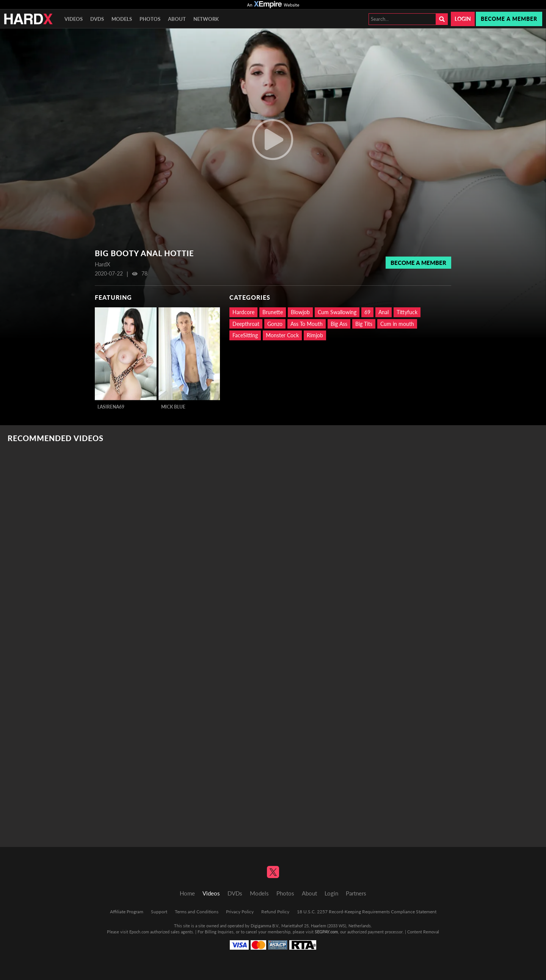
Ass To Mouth (307, 324)
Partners (356, 893)
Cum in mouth (397, 324)
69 (367, 312)
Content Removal (423, 932)
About (177, 19)
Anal (384, 312)
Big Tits (364, 324)
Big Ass (339, 324)
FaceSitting (245, 335)
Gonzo (275, 324)
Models (122, 19)
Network (206, 19)
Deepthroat (246, 324)
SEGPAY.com (326, 932)
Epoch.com (139, 932)
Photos (150, 19)
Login (463, 19)
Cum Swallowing (337, 312)
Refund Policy (275, 912)
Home (187, 893)
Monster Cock (282, 335)
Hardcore (243, 312)
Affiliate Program (127, 912)
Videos (74, 19)
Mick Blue (173, 407)
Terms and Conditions (197, 912)
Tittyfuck (407, 312)
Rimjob (315, 335)
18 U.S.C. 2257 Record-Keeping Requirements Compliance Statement (367, 912)
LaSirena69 (111, 407)
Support (159, 912)
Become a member (509, 19)
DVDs (97, 19)
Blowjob (300, 312)
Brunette (273, 312)
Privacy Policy (240, 912)
